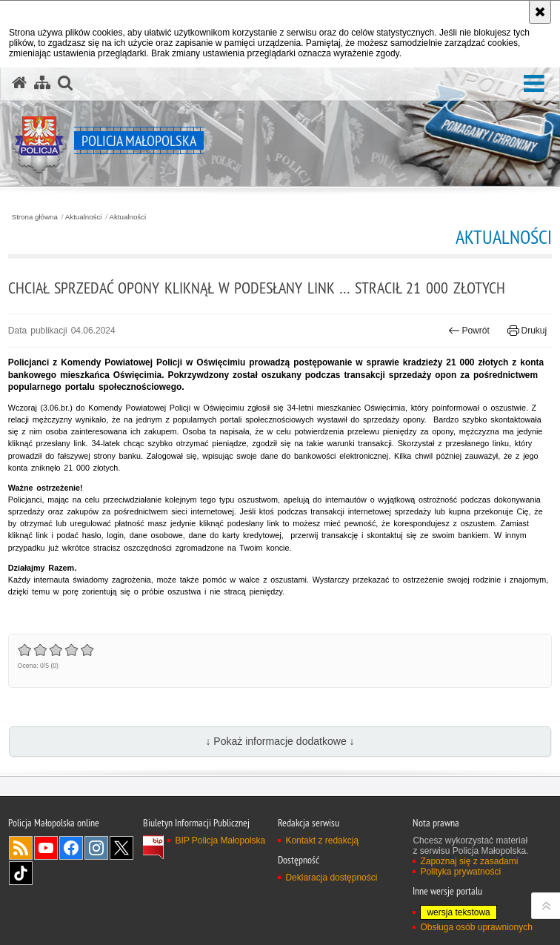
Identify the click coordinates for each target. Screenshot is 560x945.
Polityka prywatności (460, 872)
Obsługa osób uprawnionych (476, 927)
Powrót (469, 331)
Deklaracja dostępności (331, 878)
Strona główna (35, 217)
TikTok (21, 873)
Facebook (71, 848)
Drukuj (527, 331)
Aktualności (84, 217)
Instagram (96, 848)
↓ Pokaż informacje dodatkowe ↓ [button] (280, 741)
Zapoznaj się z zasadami (469, 861)
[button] (534, 84)
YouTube (46, 848)
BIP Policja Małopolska (220, 840)
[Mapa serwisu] (42, 83)
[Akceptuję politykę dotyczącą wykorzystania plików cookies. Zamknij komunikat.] (540, 12)
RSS (21, 848)
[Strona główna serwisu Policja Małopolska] (19, 83)
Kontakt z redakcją (322, 840)
